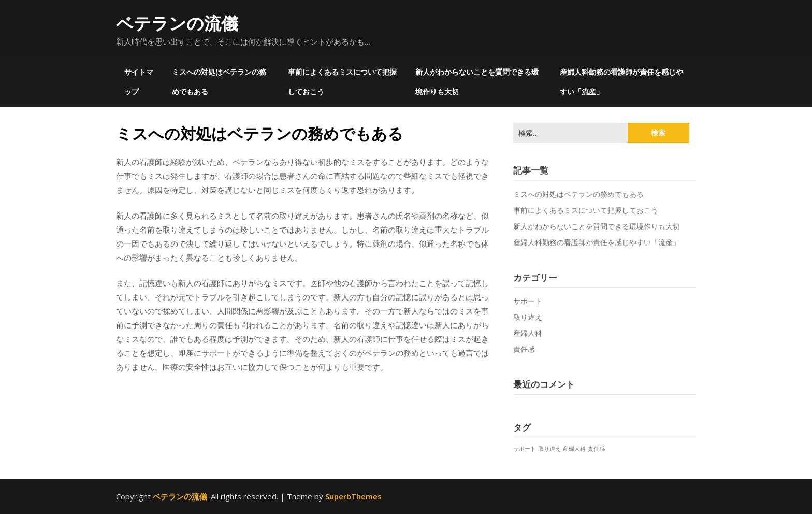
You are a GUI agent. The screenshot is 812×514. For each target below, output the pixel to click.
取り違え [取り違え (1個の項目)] (549, 449)
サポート (528, 301)
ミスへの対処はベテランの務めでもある (219, 82)
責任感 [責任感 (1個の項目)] (596, 449)
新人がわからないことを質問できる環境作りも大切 (477, 82)
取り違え (528, 317)
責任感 (524, 349)
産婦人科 (528, 333)
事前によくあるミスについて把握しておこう (342, 82)
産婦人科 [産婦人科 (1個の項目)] (574, 449)
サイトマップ (139, 82)
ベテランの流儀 (177, 23)
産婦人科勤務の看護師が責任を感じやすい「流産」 (621, 82)
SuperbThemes (353, 496)
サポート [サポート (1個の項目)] (525, 449)
